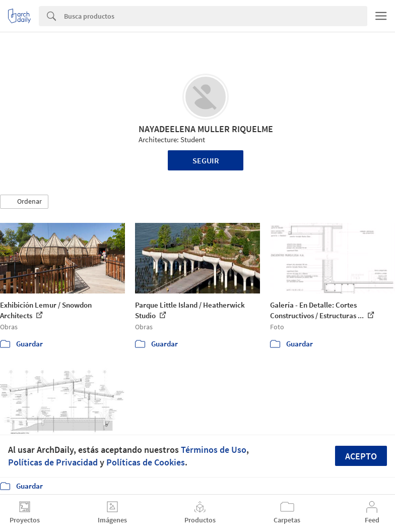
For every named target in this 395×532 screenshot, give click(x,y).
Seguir (206, 160)
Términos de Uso (214, 450)
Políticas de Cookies (146, 462)
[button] (24, 202)
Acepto (361, 456)
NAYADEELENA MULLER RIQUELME (206, 129)
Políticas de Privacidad (53, 462)
